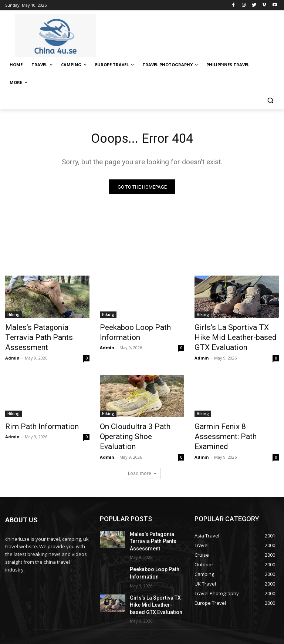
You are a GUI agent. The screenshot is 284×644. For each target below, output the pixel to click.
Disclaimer (213, 629)
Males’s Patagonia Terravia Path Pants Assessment (42, 333)
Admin (12, 346)
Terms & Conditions (168, 637)
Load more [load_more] (142, 447)
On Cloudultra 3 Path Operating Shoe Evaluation (136, 418)
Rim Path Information (35, 414)
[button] (270, 100)
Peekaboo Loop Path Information (128, 333)
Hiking (13, 316)
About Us (157, 629)
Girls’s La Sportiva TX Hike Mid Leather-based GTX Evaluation (236, 333)
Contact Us (184, 629)
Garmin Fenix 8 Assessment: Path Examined (234, 418)
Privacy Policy (244, 629)
